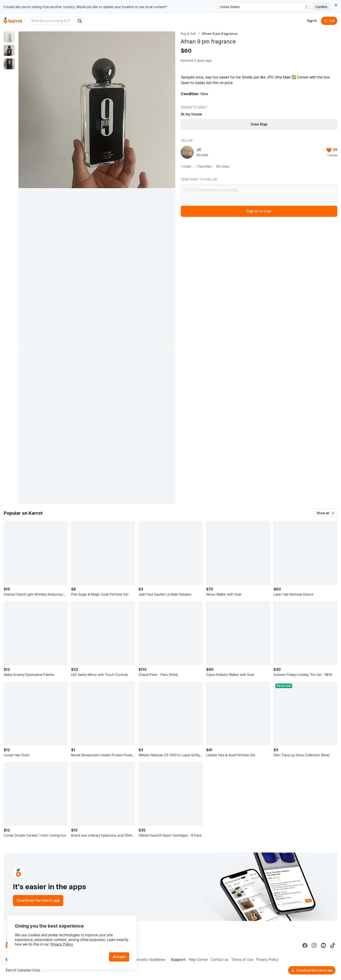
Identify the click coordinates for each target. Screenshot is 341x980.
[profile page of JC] (187, 152)
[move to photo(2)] (9, 50)
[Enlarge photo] (97, 110)
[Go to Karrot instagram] (314, 945)
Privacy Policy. (62, 944)
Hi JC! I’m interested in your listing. (259, 194)
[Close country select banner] (336, 5)
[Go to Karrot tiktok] (333, 945)
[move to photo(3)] (9, 64)
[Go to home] (13, 21)
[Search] (80, 21)
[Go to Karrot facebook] (305, 945)
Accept (119, 957)
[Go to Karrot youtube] (323, 945)
